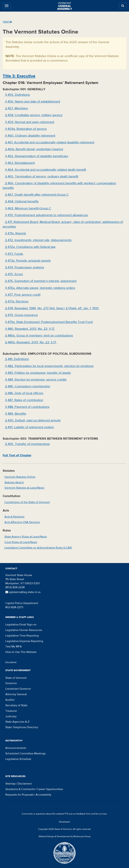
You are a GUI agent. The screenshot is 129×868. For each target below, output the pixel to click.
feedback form (83, 814)
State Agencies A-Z (17, 722)
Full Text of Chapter (17, 455)
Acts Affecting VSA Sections (22, 522)
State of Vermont (16, 678)
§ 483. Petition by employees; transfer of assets (38, 373)
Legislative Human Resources (24, 630)
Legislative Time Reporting (22, 636)
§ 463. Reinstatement (20, 163)
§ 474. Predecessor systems (24, 267)
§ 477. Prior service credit (22, 295)
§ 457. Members (16, 108)
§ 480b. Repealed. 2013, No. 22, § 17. (31, 342)
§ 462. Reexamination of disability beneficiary (36, 156)
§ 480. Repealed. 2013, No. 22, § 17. (30, 329)
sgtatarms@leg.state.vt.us (23, 592)
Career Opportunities (50, 789)
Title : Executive (19, 76)
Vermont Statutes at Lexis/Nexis (24, 488)
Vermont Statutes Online (20, 477)
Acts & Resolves (14, 517)
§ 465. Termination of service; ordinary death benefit (41, 176)
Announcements (16, 748)
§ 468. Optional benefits (21, 201)
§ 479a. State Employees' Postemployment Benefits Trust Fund (49, 322)
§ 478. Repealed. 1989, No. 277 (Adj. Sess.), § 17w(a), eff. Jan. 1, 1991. (52, 308)
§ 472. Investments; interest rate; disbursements (38, 240)
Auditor (10, 700)
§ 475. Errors (14, 274)
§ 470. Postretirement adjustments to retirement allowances (46, 215)
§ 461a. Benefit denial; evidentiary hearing (34, 149)
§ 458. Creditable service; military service (33, 115)
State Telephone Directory (22, 727)
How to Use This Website (21, 652)
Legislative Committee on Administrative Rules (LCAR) (38, 548)
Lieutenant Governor (18, 689)
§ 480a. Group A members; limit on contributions (39, 336)
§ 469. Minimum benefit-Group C (28, 208)
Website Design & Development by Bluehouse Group (65, 836)
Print (7, 22)
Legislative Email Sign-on (21, 625)
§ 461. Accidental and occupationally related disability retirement (49, 142)
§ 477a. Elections (16, 301)
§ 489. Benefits (15, 414)
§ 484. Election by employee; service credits (35, 380)
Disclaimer (11, 662)
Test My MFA (14, 646)
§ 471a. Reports (15, 233)
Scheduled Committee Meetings (25, 754)
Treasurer (11, 711)
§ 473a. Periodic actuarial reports (28, 261)
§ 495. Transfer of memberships (27, 444)
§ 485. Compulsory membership (27, 386)
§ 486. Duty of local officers (24, 393)
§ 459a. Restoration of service (26, 129)
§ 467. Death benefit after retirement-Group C (37, 195)
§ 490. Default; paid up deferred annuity (33, 420)
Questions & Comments (20, 789)
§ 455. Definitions (17, 95)
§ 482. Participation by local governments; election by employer (49, 366)
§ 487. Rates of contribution (24, 400)
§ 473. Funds (14, 254)
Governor (11, 683)
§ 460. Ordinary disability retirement (30, 136)
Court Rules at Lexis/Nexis (21, 542)
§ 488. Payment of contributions (27, 407)
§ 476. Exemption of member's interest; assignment (40, 281)
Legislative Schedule (18, 759)
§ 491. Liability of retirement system (29, 427)
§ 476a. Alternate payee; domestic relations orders (40, 288)
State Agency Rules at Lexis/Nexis (26, 537)
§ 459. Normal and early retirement (29, 122)
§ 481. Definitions (17, 359)
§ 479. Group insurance (21, 315)
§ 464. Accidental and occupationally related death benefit (45, 170)
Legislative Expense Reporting (24, 641)
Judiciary (11, 716)
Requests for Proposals (20, 795)
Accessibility (43, 795)
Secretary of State (16, 705)
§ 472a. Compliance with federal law (30, 247)
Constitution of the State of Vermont (27, 502)
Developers (65, 822)
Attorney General (16, 694)
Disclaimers (25, 784)
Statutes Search (14, 482)
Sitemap (10, 784)
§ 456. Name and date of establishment (32, 102)
